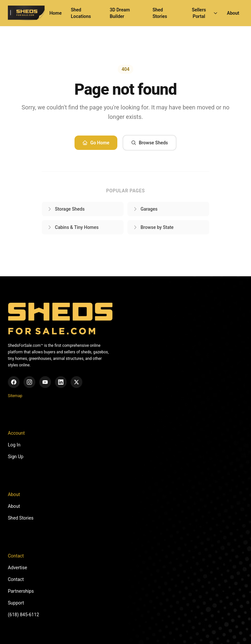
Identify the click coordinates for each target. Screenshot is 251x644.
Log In (14, 445)
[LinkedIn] (61, 382)
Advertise (17, 568)
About (233, 13)
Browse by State (153, 227)
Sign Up (16, 457)
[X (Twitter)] (76, 382)
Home (56, 13)
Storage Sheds (66, 209)
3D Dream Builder (120, 13)
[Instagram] (29, 382)
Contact (16, 579)
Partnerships (21, 591)
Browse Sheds (150, 143)
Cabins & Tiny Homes (73, 227)
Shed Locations (81, 13)
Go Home (96, 143)
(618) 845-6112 (24, 615)
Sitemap (15, 396)
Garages (145, 209)
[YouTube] (45, 382)
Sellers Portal (205, 13)
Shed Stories (160, 13)
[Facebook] (14, 382)
